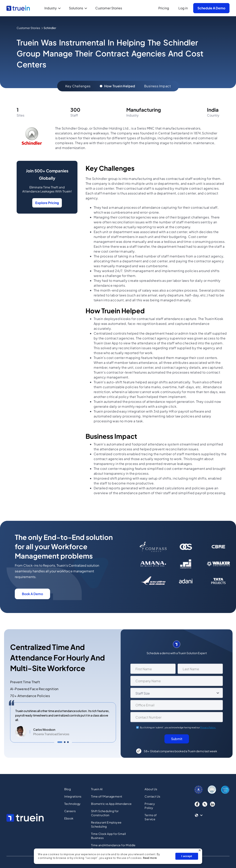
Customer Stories (109, 8)
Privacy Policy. (208, 729)
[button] (53, 8)
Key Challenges (78, 86)
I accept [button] (187, 856)
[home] (18, 8)
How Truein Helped (117, 86)
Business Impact (157, 86)
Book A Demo (32, 594)
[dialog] (118, 856)
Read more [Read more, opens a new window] (150, 858)
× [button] (200, 851)
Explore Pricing (47, 203)
